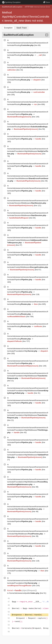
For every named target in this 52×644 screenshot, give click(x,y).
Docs (47, 2)
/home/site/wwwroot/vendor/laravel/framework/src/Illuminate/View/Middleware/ (28, 178)
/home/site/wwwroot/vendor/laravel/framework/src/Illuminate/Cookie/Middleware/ (28, 240)
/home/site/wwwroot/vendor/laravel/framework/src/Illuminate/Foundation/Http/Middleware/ (28, 151)
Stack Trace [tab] (21, 28)
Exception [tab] (8, 28)
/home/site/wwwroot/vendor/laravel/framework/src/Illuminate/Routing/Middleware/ (28, 126)
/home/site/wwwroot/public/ (24, 593)
